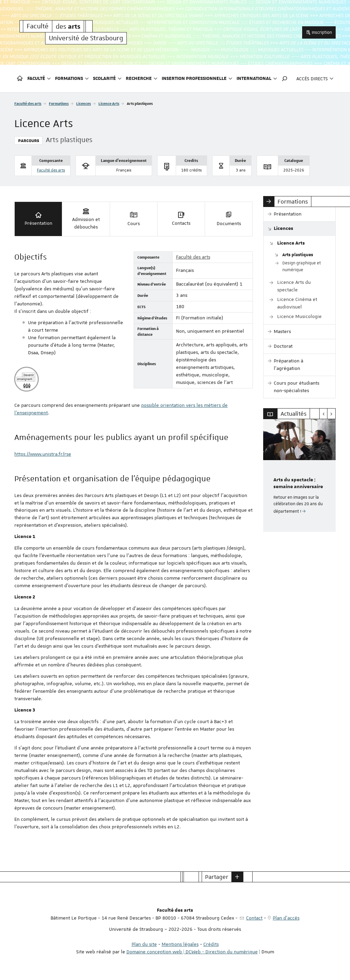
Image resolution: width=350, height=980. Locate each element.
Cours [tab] (134, 218)
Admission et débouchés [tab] (86, 218)
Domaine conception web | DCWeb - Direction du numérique (192, 952)
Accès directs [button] (315, 79)
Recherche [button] (142, 79)
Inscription (319, 32)
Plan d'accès (286, 918)
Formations (59, 103)
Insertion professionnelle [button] (197, 79)
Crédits (211, 944)
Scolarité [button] (107, 79)
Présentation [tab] (38, 218)
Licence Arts (109, 103)
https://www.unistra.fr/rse (43, 454)
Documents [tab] (229, 218)
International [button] (257, 79)
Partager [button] (217, 877)
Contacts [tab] (181, 218)
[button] (285, 79)
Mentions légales (180, 944)
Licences (84, 103)
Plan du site (144, 944)
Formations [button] (72, 79)
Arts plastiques (298, 254)
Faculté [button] (39, 79)
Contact (254, 918)
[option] (300, 475)
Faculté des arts (28, 103)
